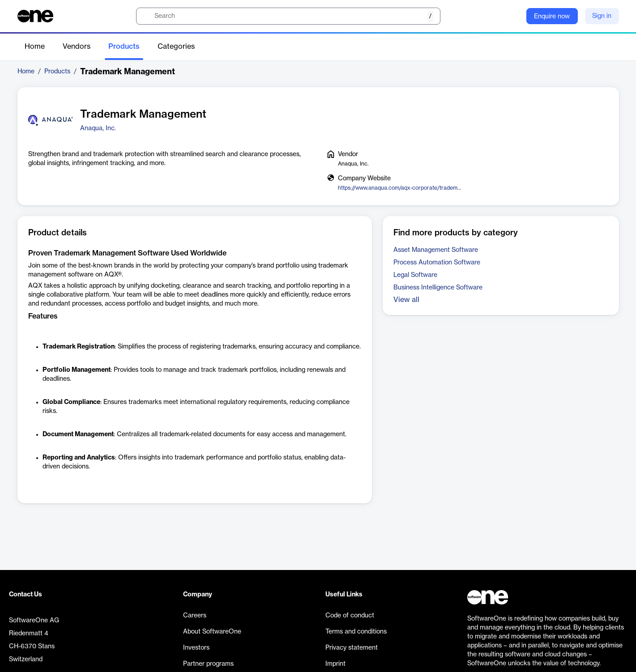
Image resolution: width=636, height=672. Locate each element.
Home (35, 47)
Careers (195, 616)
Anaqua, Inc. (98, 128)
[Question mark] (514, 16)
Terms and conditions (356, 632)
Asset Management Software (436, 250)
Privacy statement (352, 648)
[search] (288, 16)
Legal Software (415, 275)
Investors (196, 648)
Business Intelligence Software (438, 288)
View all (406, 300)
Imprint (335, 664)
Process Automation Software (437, 263)
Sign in (602, 16)
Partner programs (208, 664)
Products (124, 47)
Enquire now (552, 17)
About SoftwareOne (212, 632)
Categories (176, 47)
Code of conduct (350, 616)
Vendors (77, 47)
